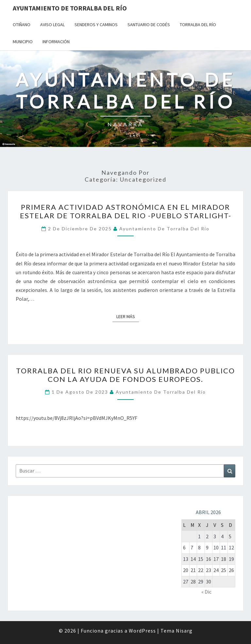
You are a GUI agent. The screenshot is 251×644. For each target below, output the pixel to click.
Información (56, 42)
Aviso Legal (52, 25)
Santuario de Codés (149, 25)
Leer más (128, 316)
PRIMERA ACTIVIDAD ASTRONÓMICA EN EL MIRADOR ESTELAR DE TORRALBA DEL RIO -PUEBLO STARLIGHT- (126, 211)
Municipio (23, 42)
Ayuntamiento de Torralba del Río (70, 8)
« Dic (206, 592)
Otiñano (22, 25)
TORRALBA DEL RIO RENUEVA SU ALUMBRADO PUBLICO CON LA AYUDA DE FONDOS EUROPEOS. (125, 375)
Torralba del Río (198, 25)
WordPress (142, 631)
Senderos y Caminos (96, 25)
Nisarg (184, 631)
